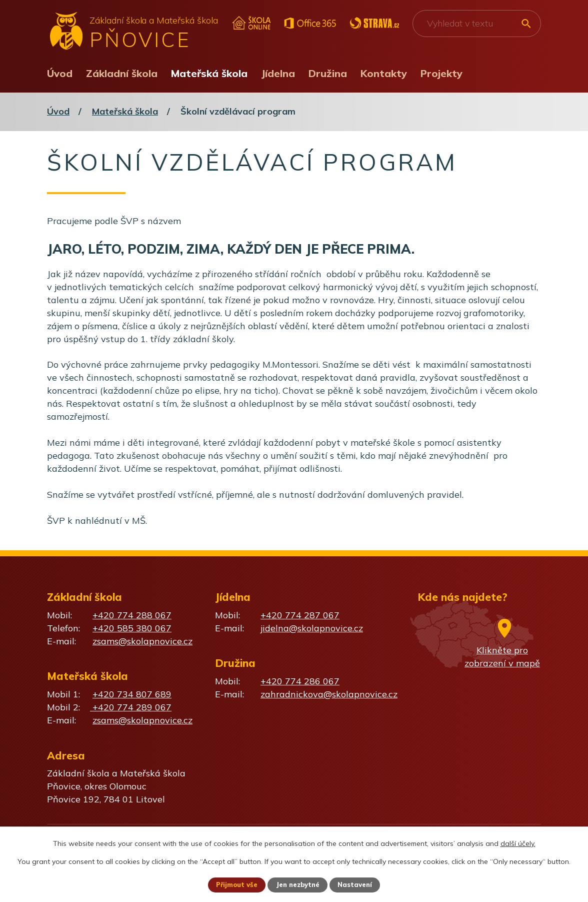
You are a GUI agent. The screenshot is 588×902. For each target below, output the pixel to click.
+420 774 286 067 (300, 681)
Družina (328, 73)
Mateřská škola (209, 73)
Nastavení (359, 884)
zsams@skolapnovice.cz (142, 641)
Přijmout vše (233, 884)
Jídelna (278, 73)
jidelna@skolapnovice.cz (312, 628)
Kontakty (384, 73)
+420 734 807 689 (132, 694)
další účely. (518, 842)
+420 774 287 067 (300, 615)
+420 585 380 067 (132, 628)
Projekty (441, 73)
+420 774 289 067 (131, 707)
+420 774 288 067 (132, 615)
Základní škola (122, 73)
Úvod (60, 73)
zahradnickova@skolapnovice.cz (329, 694)
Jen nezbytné (298, 884)
